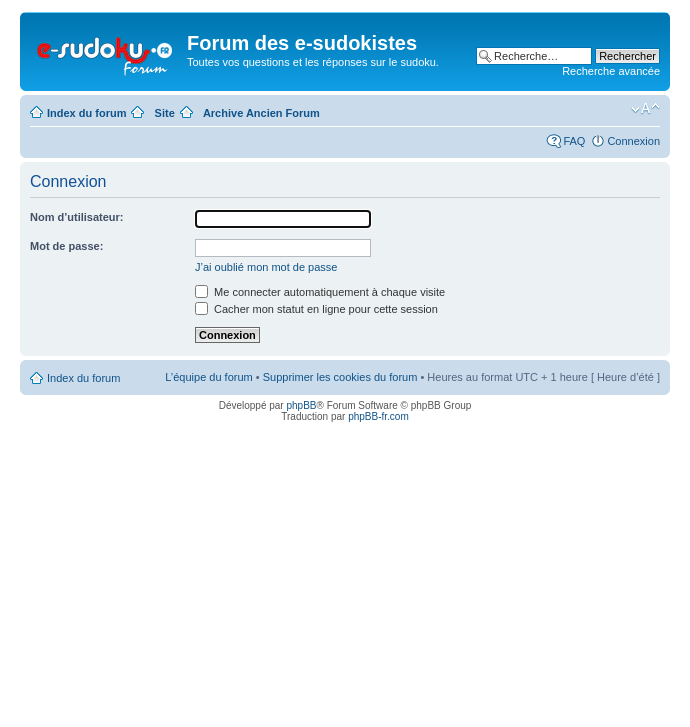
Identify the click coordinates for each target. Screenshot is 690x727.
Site (165, 113)
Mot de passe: (66, 246)
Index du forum (86, 113)
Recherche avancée (611, 71)
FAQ (574, 141)
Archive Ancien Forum (261, 113)
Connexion (633, 141)
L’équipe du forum (208, 377)
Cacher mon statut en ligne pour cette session (316, 309)
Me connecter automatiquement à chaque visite (320, 292)
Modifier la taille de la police (645, 109)
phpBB (301, 405)
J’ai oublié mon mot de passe (266, 267)
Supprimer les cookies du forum (340, 377)
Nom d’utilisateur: (77, 217)
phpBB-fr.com (378, 416)
